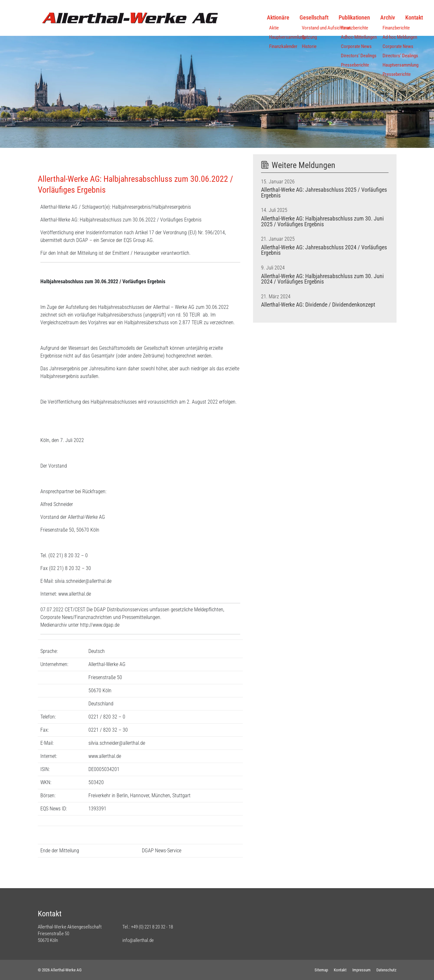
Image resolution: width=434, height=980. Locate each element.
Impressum (361, 970)
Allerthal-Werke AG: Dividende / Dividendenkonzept (318, 305)
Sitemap (321, 970)
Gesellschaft (283, 18)
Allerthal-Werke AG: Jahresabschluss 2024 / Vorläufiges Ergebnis (324, 250)
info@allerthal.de (138, 940)
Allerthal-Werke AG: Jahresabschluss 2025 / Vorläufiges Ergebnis (324, 193)
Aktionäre (247, 18)
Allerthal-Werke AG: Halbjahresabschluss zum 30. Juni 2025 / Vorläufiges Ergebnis (322, 221)
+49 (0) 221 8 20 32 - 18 (152, 927)
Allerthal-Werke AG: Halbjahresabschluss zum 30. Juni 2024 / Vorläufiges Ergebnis (322, 279)
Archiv (356, 18)
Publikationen (323, 18)
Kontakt (383, 18)
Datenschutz (386, 970)
